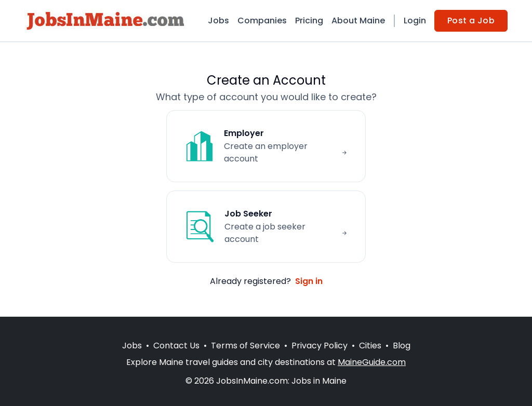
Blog (402, 346)
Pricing (309, 21)
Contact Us (176, 346)
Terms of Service (245, 346)
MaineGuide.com (372, 362)
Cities (370, 346)
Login (415, 21)
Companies (262, 21)
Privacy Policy (320, 346)
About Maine (358, 21)
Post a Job (471, 21)
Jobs (218, 21)
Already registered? (266, 281)
